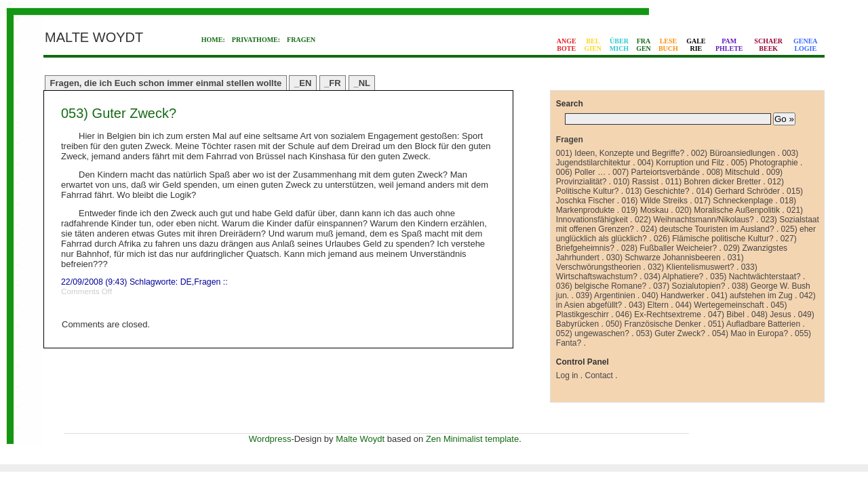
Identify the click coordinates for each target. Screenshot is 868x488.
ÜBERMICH (619, 45)
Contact (599, 375)
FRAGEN (301, 40)
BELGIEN (593, 45)
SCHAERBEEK (768, 45)
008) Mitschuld (733, 172)
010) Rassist (636, 182)
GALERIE (696, 45)
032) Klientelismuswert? (691, 267)
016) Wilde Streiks (655, 201)
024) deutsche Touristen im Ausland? (708, 229)
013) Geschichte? (658, 191)
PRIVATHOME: (256, 40)
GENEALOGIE (806, 45)
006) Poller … (581, 172)
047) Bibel (726, 314)
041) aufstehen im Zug (752, 296)
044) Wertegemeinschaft (720, 305)
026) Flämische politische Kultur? (714, 239)
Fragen (207, 282)
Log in (567, 375)
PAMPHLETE (729, 45)
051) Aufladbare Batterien (754, 324)
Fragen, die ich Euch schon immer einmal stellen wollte (166, 83)
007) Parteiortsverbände (656, 172)
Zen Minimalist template (472, 439)
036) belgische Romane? (601, 286)
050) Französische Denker (653, 324)
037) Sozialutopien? (689, 286)
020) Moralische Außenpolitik (728, 210)
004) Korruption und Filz (681, 163)
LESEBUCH (668, 45)
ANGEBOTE (567, 45)
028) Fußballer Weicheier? (669, 248)
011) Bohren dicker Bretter (713, 182)
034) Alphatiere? (674, 277)
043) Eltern (649, 305)
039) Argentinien (605, 296)
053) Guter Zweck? (119, 113)
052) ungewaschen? (593, 333)
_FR (333, 83)
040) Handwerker (673, 296)
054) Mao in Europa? (750, 333)
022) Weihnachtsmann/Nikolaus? (694, 220)
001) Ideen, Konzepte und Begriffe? (620, 153)
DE (186, 282)
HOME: (213, 40)
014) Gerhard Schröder (738, 191)
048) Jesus (771, 314)
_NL (362, 83)
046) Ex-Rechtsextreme (658, 314)
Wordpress (270, 439)
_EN (303, 83)
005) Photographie (765, 163)
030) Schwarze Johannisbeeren (664, 258)
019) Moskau (645, 210)
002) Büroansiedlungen (733, 153)
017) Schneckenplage (734, 201)
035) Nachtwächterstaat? (755, 277)
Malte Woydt (360, 439)
